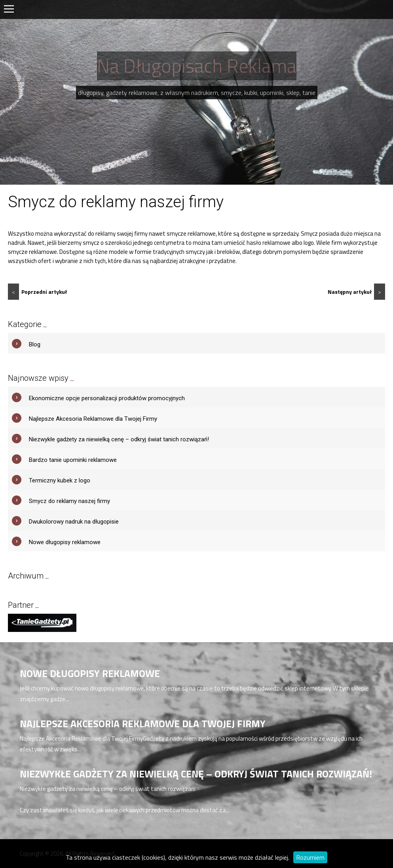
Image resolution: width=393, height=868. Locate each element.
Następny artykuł (356, 292)
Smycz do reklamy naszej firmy (69, 501)
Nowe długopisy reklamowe (65, 542)
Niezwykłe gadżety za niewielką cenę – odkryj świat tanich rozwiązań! (119, 439)
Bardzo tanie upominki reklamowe (73, 460)
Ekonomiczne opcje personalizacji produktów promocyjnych (107, 398)
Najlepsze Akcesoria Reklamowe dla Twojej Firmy (93, 419)
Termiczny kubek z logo (60, 480)
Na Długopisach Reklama (197, 66)
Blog (35, 344)
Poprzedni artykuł (37, 292)
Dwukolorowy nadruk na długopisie (74, 522)
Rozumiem (310, 857)
